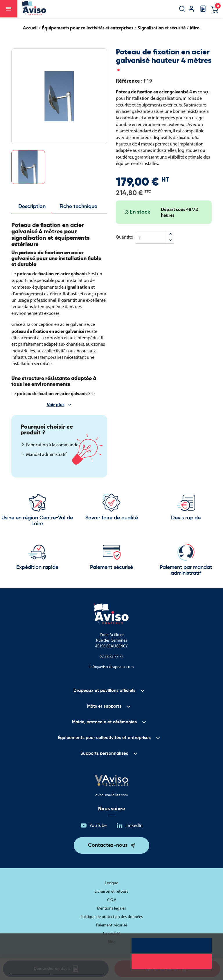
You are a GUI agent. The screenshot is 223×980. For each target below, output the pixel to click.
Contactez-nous (108, 845)
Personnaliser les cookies (78, 972)
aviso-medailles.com (111, 795)
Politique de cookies (31, 972)
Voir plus (56, 404)
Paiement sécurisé (112, 925)
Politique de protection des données (112, 917)
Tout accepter (172, 945)
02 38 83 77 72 (111, 657)
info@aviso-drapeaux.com (112, 667)
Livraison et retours (111, 891)
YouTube (98, 825)
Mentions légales (111, 908)
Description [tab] (32, 207)
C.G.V (112, 900)
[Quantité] (152, 237)
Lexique (111, 883)
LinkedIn (134, 825)
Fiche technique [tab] (78, 207)
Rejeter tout (171, 961)
